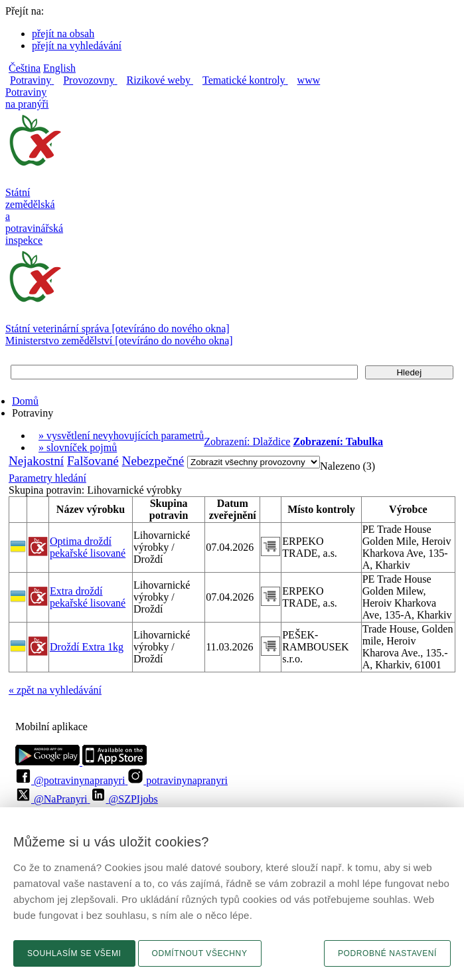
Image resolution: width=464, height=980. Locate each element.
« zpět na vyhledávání (55, 690)
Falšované (93, 461)
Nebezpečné (153, 461)
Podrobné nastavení (387, 953)
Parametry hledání (47, 478)
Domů (25, 401)
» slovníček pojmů (78, 447)
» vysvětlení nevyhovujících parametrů (121, 436)
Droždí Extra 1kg (87, 647)
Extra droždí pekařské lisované (88, 597)
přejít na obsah (63, 34)
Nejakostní (36, 461)
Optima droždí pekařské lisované (88, 547)
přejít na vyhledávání (77, 46)
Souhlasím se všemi (74, 953)
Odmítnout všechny (200, 953)
